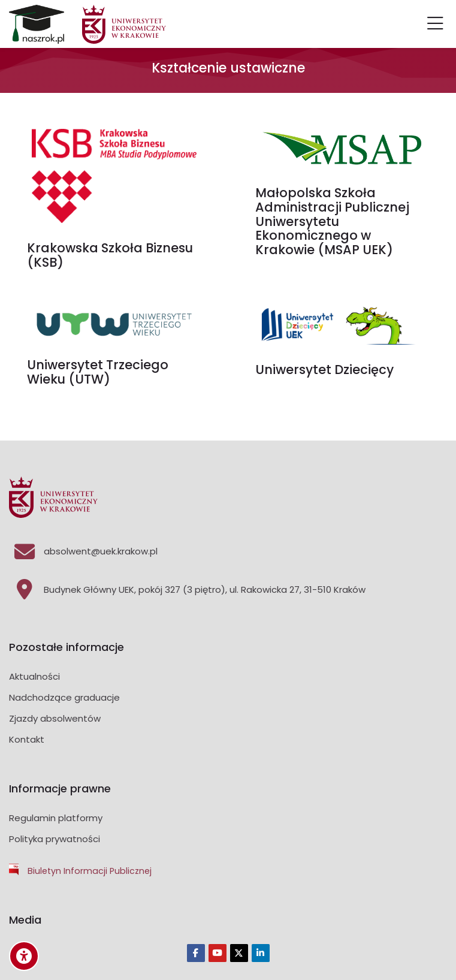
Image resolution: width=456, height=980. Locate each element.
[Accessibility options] (24, 956)
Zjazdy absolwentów (55, 718)
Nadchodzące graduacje (64, 697)
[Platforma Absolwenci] (37, 24)
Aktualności (34, 676)
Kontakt (27, 739)
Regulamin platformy (56, 818)
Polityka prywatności (55, 839)
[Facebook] (196, 953)
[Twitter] (239, 953)
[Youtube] (218, 953)
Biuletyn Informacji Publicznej (90, 871)
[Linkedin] (261, 953)
